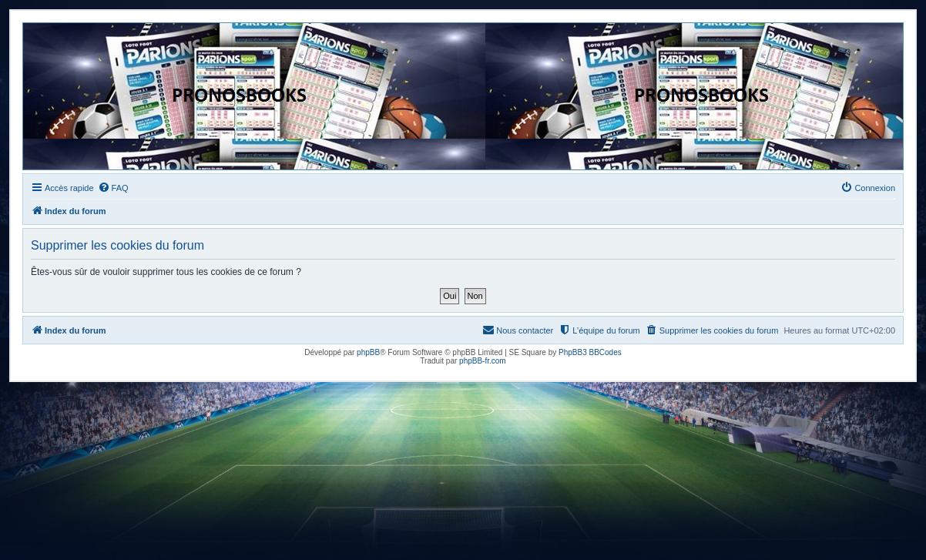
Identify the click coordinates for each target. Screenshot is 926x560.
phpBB (368, 352)
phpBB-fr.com (483, 361)
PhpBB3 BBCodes (590, 352)
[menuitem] (113, 188)
